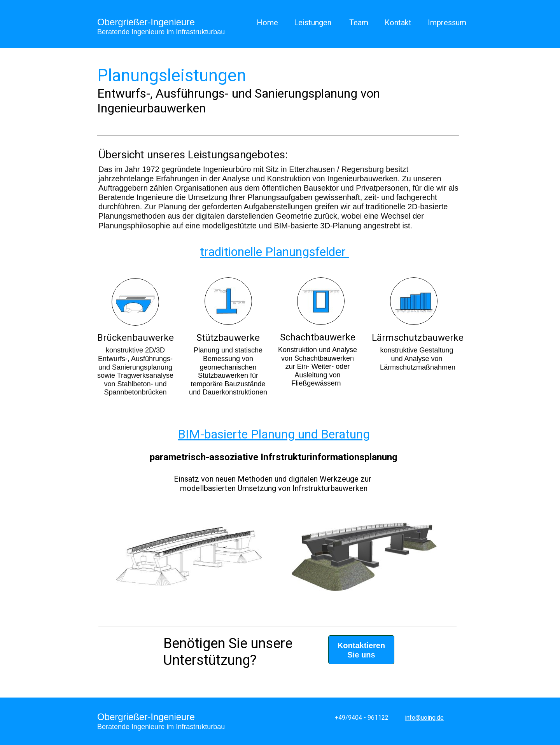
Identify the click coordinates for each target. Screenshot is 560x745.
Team (359, 23)
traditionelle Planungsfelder (273, 252)
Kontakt (398, 23)
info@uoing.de (424, 718)
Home (267, 23)
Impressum (447, 23)
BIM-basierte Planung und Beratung (274, 434)
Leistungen (313, 23)
